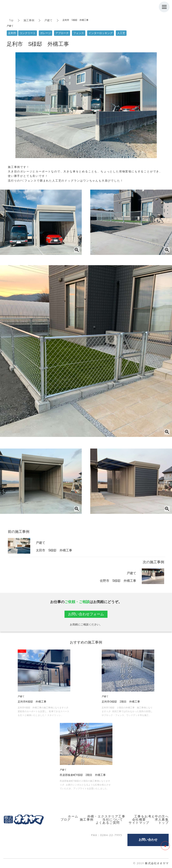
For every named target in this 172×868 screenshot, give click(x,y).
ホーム (73, 816)
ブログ (66, 819)
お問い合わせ (148, 840)
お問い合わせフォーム (86, 614)
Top (11, 20)
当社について (113, 819)
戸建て (48, 20)
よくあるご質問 (108, 822)
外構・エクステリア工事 (106, 816)
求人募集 (162, 819)
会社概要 (139, 819)
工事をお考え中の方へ (151, 816)
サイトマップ (139, 822)
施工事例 (29, 20)
